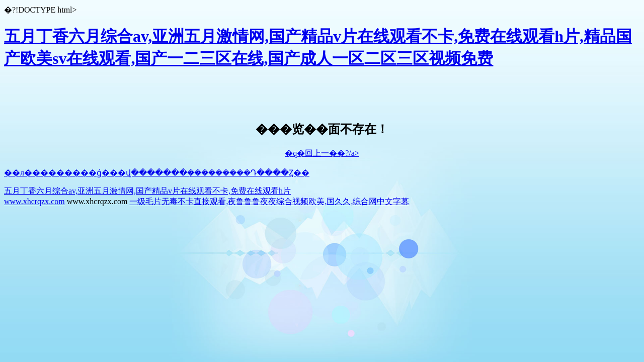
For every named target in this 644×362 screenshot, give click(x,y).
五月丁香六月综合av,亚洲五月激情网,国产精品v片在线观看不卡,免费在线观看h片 (147, 191)
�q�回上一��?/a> (322, 153)
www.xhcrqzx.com (34, 201)
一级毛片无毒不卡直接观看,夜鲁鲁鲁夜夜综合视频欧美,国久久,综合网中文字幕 (269, 201)
